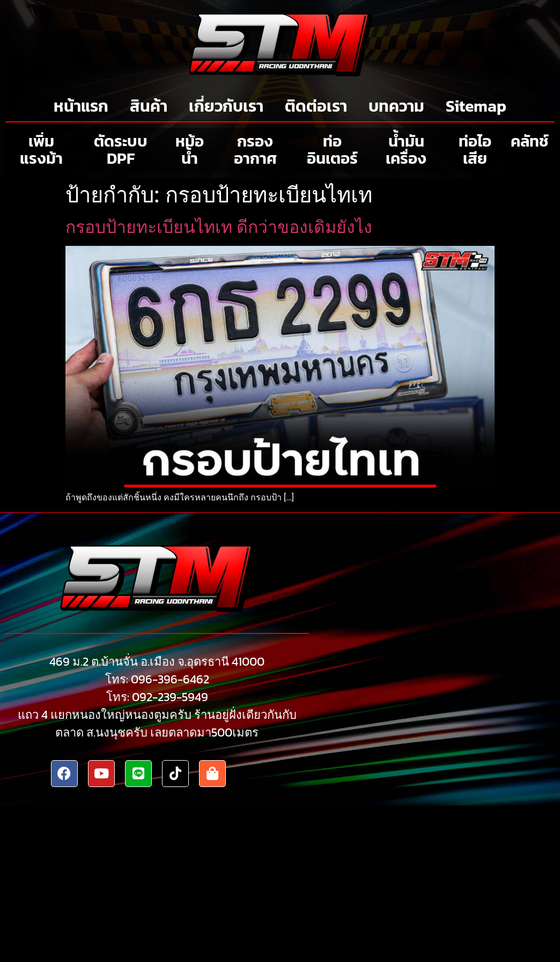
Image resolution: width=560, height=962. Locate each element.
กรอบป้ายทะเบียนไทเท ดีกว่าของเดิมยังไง (219, 227)
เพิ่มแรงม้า (41, 150)
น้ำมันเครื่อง (406, 150)
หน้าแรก (81, 106)
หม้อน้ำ (190, 150)
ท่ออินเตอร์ (332, 150)
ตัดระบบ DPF (121, 150)
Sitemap (476, 106)
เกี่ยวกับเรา (226, 106)
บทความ (396, 106)
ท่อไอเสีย (475, 150)
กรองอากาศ (255, 150)
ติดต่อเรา (316, 106)
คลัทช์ (530, 141)
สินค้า (149, 106)
